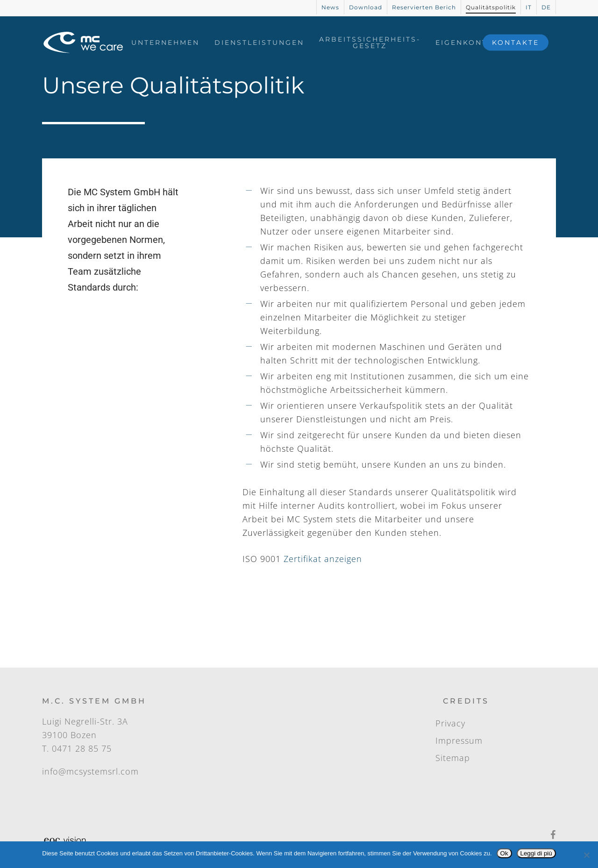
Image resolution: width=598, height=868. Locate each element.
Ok (504, 853)
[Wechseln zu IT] (528, 7)
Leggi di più (536, 853)
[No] (586, 855)
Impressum (459, 740)
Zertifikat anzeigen (323, 559)
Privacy (450, 723)
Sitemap (453, 758)
